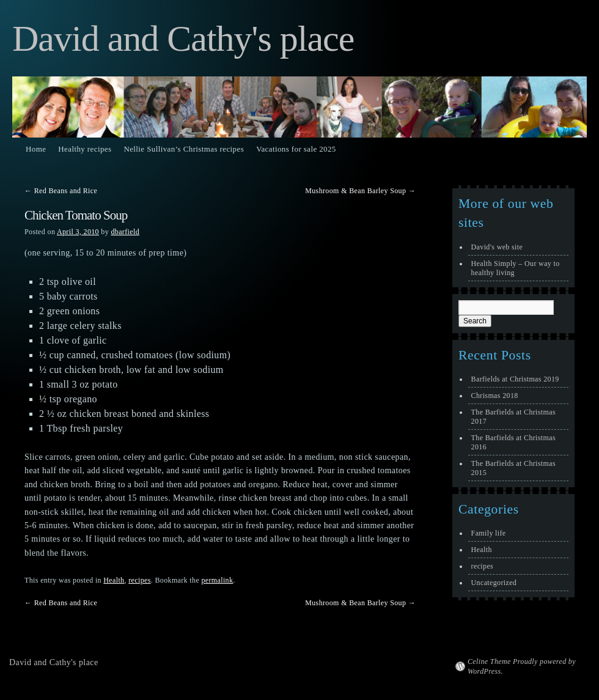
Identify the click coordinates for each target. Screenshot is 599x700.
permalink (217, 580)
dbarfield (125, 232)
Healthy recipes (85, 149)
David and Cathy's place (183, 39)
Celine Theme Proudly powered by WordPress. (522, 666)
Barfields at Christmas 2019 (515, 379)
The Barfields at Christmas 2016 (513, 442)
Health (114, 580)
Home (36, 149)
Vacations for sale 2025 (296, 149)
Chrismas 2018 (495, 396)
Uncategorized (494, 583)
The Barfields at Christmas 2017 (513, 417)
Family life (489, 533)
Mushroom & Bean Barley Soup (360, 191)
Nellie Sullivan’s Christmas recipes (184, 149)
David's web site (497, 247)
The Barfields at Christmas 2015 (513, 468)
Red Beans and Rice (61, 191)
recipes (140, 580)
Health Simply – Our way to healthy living (516, 268)
